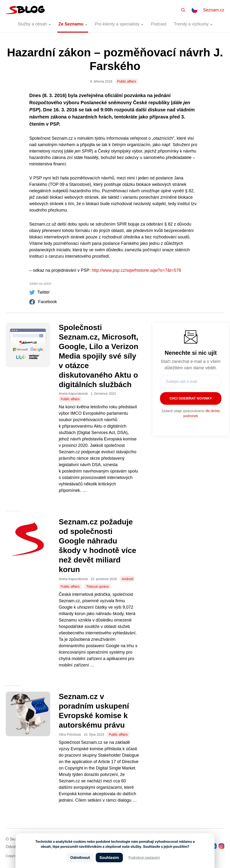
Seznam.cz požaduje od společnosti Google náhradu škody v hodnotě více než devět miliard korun (97, 546)
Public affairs (127, 81)
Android (127, 579)
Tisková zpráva (97, 587)
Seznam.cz (214, 10)
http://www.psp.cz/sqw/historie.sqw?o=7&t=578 (136, 270)
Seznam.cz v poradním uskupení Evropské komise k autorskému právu (94, 711)
